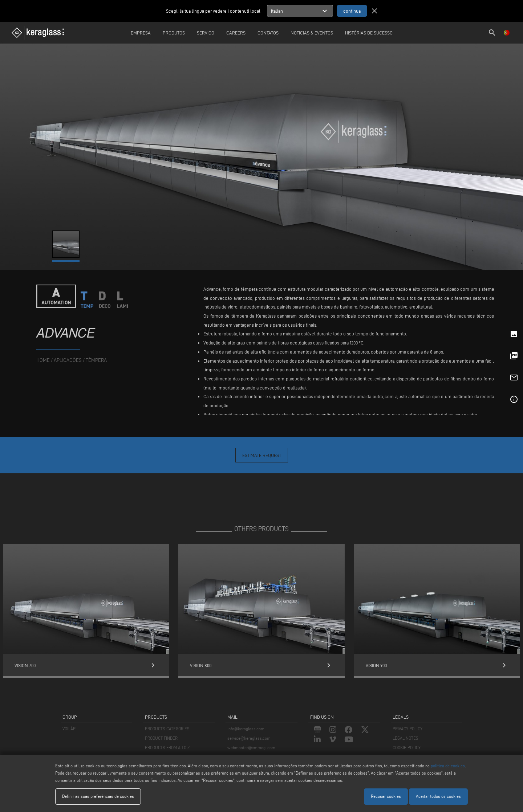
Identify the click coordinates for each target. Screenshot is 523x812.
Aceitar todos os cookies (438, 796)
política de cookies (448, 766)
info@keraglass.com (246, 729)
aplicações (68, 360)
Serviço (206, 33)
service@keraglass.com (249, 738)
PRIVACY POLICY (408, 729)
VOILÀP (69, 729)
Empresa (141, 33)
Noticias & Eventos (312, 33)
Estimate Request (262, 455)
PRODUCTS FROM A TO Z (167, 748)
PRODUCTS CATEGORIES (167, 729)
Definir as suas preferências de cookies (98, 796)
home (43, 360)
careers (236, 33)
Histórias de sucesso (369, 33)
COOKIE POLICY (407, 748)
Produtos (174, 33)
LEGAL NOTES (406, 738)
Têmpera (96, 360)
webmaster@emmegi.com (251, 748)
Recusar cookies (386, 796)
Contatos (268, 33)
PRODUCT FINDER (161, 738)
